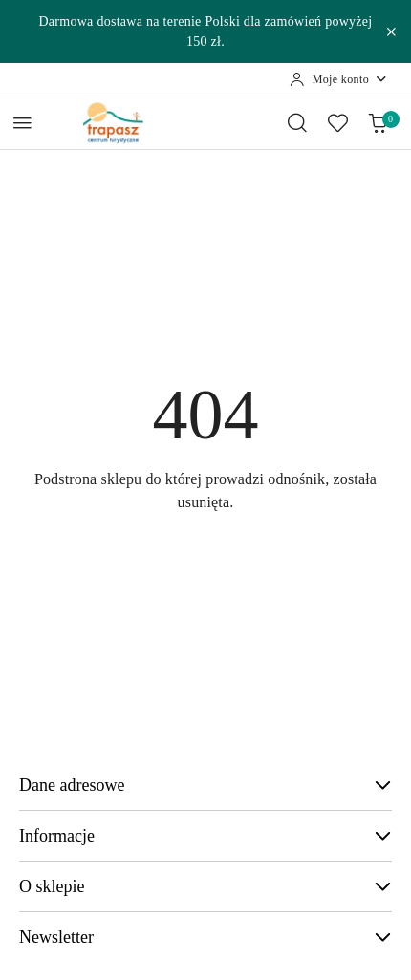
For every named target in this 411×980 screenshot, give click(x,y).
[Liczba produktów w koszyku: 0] (378, 122)
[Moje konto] (339, 79)
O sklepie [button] (205, 886)
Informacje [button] (205, 836)
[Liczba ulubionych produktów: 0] (337, 122)
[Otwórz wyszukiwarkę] (297, 122)
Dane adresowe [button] (205, 785)
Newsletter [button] (205, 937)
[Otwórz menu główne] (22, 123)
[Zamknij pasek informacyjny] (391, 32)
